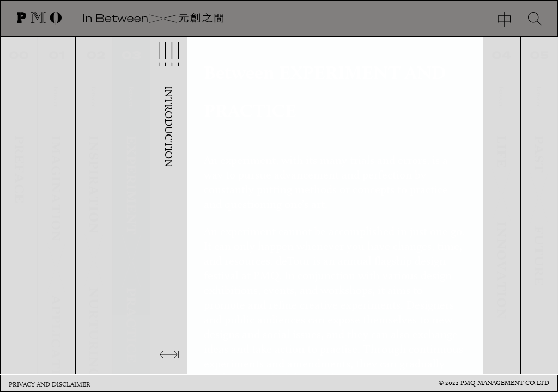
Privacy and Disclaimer (50, 384)
